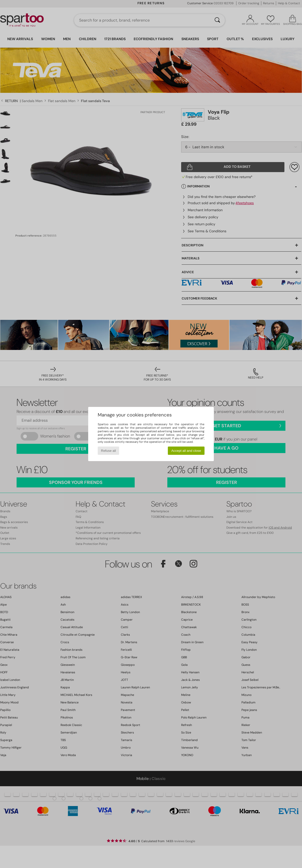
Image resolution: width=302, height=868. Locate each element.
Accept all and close (186, 451)
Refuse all (108, 451)
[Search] (217, 20)
